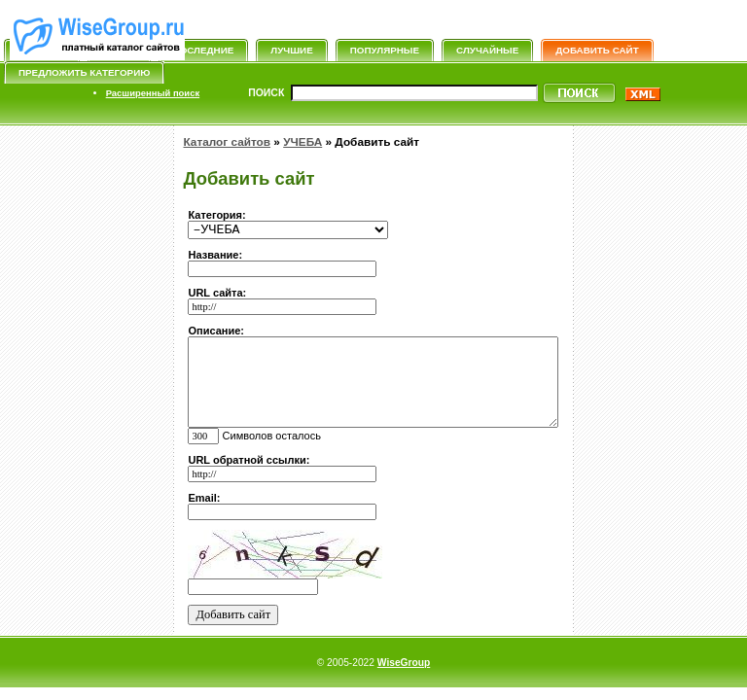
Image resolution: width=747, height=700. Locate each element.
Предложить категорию (84, 72)
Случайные (487, 50)
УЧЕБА (302, 142)
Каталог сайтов (227, 142)
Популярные (385, 50)
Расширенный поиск (153, 93)
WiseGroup (404, 663)
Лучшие (291, 50)
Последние (204, 50)
